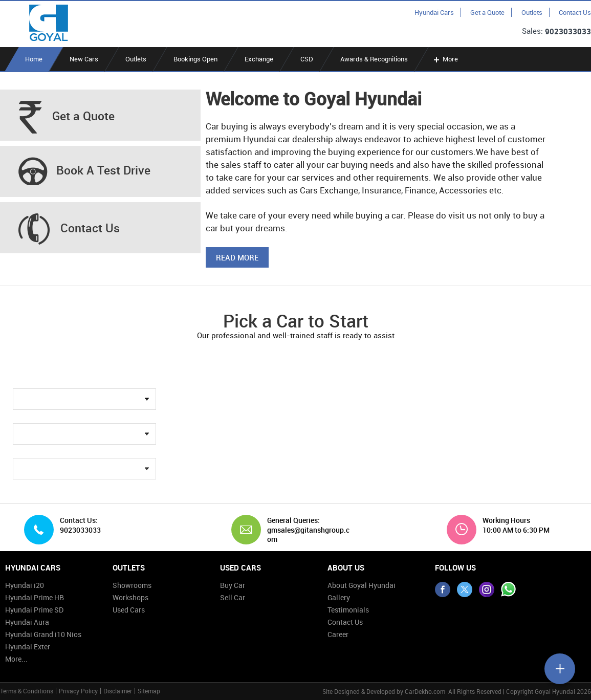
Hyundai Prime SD (34, 610)
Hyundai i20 (25, 585)
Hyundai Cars (434, 12)
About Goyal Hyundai (362, 585)
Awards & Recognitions (374, 59)
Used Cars (129, 610)
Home (34, 59)
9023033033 (568, 31)
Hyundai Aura (27, 622)
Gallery (339, 597)
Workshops (130, 597)
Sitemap (149, 691)
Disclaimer (118, 691)
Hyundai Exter (28, 647)
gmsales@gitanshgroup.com (308, 534)
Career (338, 634)
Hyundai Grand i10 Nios (43, 634)
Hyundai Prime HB (35, 597)
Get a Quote (487, 12)
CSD (307, 59)
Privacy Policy (78, 691)
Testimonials (348, 610)
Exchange (259, 59)
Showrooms (132, 585)
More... (16, 659)
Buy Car (233, 585)
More (445, 59)
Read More (237, 257)
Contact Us (575, 12)
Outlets (532, 12)
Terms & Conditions (27, 691)
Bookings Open (195, 59)
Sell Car (233, 597)
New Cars (84, 59)
